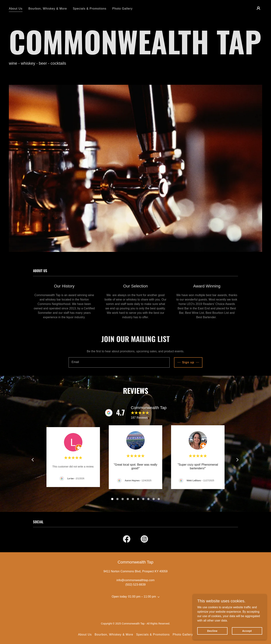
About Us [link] (16, 9)
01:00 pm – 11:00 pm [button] (142, 597)
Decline (212, 631)
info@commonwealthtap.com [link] (136, 580)
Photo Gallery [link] (122, 9)
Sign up (188, 362)
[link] (127, 540)
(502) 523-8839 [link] (135, 585)
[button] (258, 8)
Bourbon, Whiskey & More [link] (48, 9)
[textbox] (119, 362)
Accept (247, 631)
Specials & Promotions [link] (90, 9)
